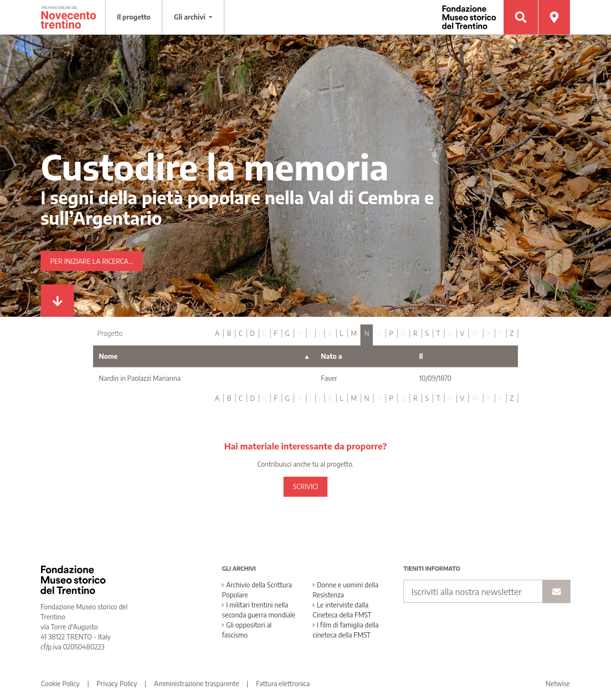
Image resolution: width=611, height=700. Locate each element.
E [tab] (264, 333)
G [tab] (287, 333)
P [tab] (391, 333)
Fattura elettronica (283, 684)
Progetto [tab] (110, 333)
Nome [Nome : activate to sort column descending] (108, 356)
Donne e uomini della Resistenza (346, 590)
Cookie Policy (60, 684)
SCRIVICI (305, 486)
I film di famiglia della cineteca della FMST (346, 630)
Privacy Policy (117, 684)
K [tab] (330, 333)
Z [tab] (512, 333)
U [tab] (450, 333)
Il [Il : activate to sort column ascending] (421, 356)
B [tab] (229, 333)
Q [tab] (403, 333)
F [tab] (276, 333)
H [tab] (300, 333)
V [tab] (462, 333)
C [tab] (241, 333)
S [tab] (427, 333)
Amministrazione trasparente (197, 684)
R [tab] (416, 333)
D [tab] (253, 333)
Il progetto (134, 17)
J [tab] (320, 333)
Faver (329, 378)
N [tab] (367, 333)
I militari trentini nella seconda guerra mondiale (259, 610)
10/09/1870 (435, 378)
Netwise (558, 684)
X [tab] (489, 333)
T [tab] (438, 333)
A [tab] (217, 333)
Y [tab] (500, 333)
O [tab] (379, 333)
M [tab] (354, 333)
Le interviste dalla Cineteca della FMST (342, 610)
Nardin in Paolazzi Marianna (140, 378)
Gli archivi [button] (190, 17)
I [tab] (311, 333)
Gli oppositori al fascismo (247, 630)
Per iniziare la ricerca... (92, 261)
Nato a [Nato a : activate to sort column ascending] (331, 356)
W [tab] (476, 333)
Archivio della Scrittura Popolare (257, 590)
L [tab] (342, 333)
